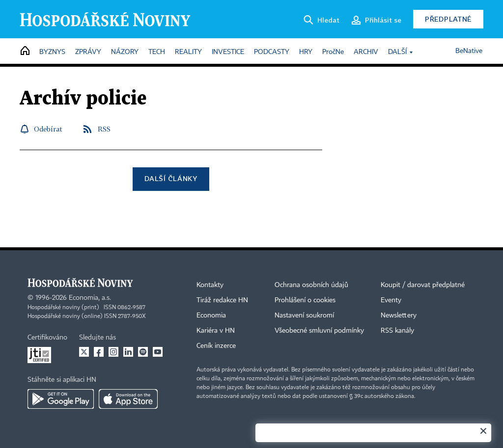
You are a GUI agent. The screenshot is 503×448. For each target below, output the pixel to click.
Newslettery (399, 316)
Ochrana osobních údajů (311, 285)
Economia (211, 316)
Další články (171, 178)
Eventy (391, 300)
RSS (104, 129)
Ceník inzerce (216, 346)
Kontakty (210, 285)
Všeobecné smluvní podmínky (319, 331)
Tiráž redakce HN (222, 300)
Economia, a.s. (90, 298)
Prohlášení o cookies (305, 300)
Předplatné (448, 19)
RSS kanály (397, 331)
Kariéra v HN (216, 331)
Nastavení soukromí (304, 316)
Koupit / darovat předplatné (423, 285)
